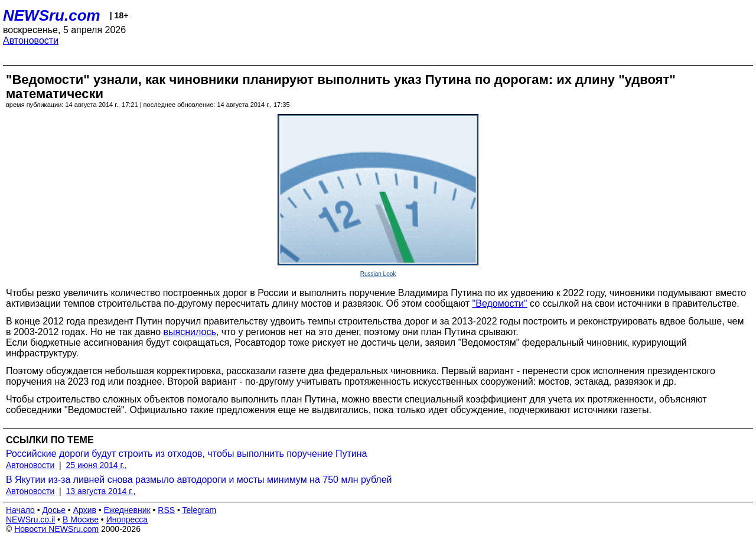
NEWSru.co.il (30, 519)
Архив (85, 510)
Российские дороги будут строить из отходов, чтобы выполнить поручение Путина (186, 454)
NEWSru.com (52, 15)
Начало (20, 510)
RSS (166, 510)
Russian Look (378, 274)
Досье (54, 510)
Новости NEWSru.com (56, 529)
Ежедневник (127, 510)
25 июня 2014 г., (97, 465)
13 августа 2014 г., (101, 491)
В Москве (81, 519)
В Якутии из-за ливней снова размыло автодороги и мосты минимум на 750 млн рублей (199, 480)
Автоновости (31, 40)
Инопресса (127, 519)
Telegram (200, 510)
